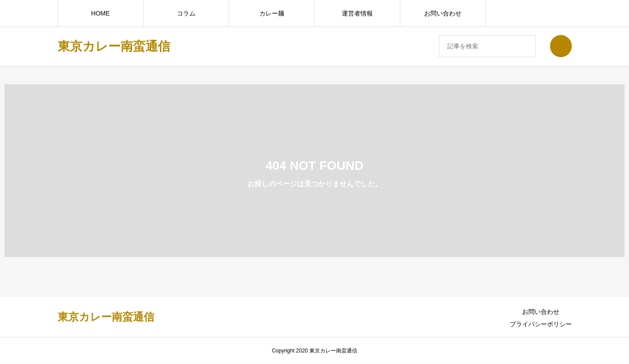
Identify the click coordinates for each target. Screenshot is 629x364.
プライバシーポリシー (541, 324)
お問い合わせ (443, 13)
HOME (101, 13)
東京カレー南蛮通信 (114, 46)
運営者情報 (357, 13)
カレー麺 (272, 13)
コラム (186, 13)
